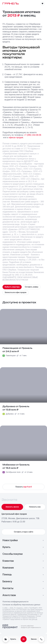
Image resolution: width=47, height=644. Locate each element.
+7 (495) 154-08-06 (33, 135)
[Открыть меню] (24, 639)
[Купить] (6, 639)
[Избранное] (42, 4)
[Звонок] (41, 639)
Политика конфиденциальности (15, 602)
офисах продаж (16, 137)
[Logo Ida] (22, 627)
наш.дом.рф (33, 619)
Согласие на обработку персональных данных (21, 605)
